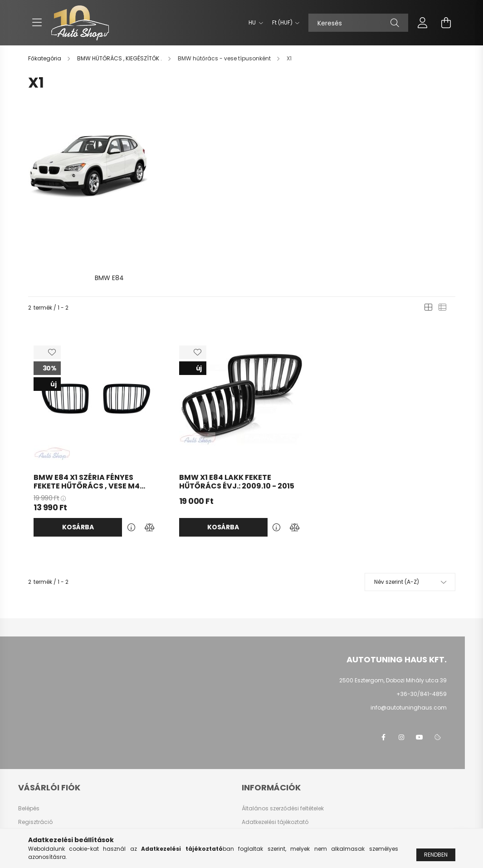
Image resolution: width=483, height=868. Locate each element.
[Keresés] (358, 23)
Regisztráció (35, 759)
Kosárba (78, 464)
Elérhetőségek (261, 800)
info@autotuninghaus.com (409, 645)
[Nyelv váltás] (254, 23)
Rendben (436, 855)
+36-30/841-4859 (422, 631)
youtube (420, 675)
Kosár (26, 786)
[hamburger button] (37, 23)
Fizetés (251, 773)
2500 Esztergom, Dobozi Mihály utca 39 (393, 618)
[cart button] (446, 23)
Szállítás (254, 786)
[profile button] (423, 23)
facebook (383, 675)
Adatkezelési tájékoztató (275, 759)
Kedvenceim (35, 800)
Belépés (29, 745)
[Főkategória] (45, 58)
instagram (401, 675)
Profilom (29, 773)
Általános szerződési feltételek (283, 745)
